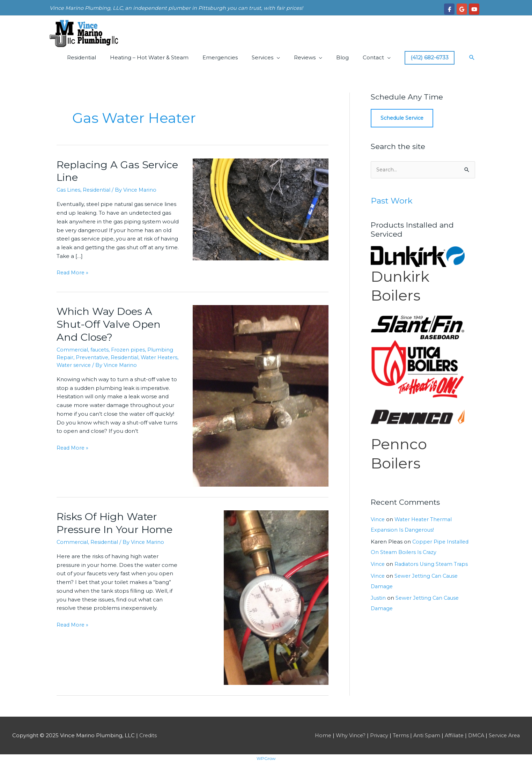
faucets (102, 349)
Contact (373, 56)
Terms (395, 734)
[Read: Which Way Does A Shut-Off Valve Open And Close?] (261, 394)
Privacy (373, 734)
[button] (472, 57)
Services (263, 56)
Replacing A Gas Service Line (119, 170)
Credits (149, 734)
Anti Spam (422, 734)
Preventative (93, 356)
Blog (342, 56)
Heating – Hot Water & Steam (149, 56)
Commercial (73, 349)
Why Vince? (344, 734)
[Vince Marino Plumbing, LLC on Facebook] (449, 8)
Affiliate (450, 734)
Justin (378, 597)
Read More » (73, 272)
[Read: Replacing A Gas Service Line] (261, 208)
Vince (378, 519)
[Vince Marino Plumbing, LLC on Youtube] (474, 8)
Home (315, 734)
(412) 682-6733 (430, 56)
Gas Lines (69, 189)
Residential (82, 56)
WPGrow (266, 757)
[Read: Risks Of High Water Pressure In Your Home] (276, 596)
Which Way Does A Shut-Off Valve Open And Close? (111, 323)
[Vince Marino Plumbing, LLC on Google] (462, 8)
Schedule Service (403, 117)
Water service (98, 364)
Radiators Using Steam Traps (433, 563)
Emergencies (220, 56)
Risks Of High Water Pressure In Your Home (116, 522)
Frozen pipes (131, 349)
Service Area (503, 734)
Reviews (305, 56)
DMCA (473, 734)
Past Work (392, 200)
